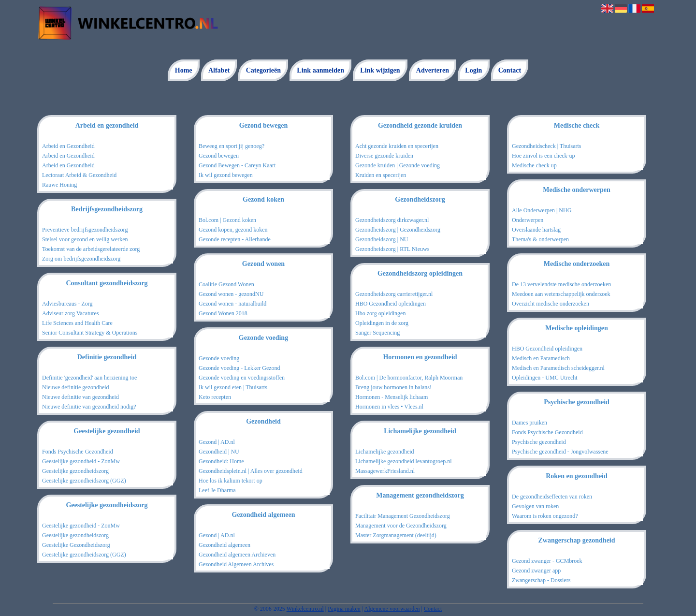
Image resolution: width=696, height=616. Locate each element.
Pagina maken (344, 609)
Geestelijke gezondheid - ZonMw (81, 461)
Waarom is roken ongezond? (545, 516)
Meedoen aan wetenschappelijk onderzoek (561, 294)
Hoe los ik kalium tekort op (231, 481)
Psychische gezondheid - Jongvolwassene (560, 452)
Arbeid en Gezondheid (68, 146)
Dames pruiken (529, 423)
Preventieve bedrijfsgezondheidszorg (85, 230)
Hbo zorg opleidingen (380, 313)
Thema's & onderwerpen (540, 239)
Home (184, 70)
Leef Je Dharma (217, 490)
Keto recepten (215, 397)
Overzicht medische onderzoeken (551, 304)
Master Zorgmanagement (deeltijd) (396, 535)
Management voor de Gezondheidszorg (401, 526)
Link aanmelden (320, 70)
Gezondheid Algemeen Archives (236, 564)
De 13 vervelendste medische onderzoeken (561, 284)
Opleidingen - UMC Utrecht (545, 378)
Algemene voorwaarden (392, 609)
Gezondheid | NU (219, 452)
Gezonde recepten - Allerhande (235, 239)
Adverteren (433, 70)
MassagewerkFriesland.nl (385, 471)
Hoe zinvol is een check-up (544, 156)
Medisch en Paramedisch (541, 358)
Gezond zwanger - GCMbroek (547, 561)
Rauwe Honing (59, 185)
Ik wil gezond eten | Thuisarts (233, 387)
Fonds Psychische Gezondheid (78, 452)
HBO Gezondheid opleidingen (391, 304)
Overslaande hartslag (536, 230)
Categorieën (263, 70)
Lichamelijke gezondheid (385, 452)
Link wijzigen (380, 70)
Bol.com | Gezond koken (227, 220)
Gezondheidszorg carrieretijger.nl (394, 294)
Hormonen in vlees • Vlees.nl (389, 407)
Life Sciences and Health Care (77, 323)
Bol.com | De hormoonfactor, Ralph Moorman (409, 378)
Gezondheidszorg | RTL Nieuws (392, 249)
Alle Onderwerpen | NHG (542, 210)
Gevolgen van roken (535, 506)
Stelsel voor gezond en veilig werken (85, 239)
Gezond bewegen (219, 156)
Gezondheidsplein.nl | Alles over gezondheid (251, 471)
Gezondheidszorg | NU (382, 239)
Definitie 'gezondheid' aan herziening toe (89, 378)
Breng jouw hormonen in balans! (393, 387)
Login (473, 70)
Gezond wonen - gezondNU (231, 294)
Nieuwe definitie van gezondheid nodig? (89, 407)
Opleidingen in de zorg (382, 323)
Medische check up (534, 165)
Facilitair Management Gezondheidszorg (403, 516)
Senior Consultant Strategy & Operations (90, 333)
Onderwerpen (528, 220)
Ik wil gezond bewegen (226, 175)
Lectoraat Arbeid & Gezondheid (79, 175)
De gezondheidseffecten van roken (552, 497)
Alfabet (219, 70)
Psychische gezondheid (539, 442)
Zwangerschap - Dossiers (541, 580)
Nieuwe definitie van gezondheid (80, 397)
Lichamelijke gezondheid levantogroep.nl (404, 461)
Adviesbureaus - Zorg (67, 304)
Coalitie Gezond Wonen (226, 284)
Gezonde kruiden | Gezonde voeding (398, 165)
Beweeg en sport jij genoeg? (232, 146)
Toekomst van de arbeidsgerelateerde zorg (91, 249)
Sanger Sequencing (377, 333)
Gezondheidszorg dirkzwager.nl (392, 220)
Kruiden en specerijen (381, 175)
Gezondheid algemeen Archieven (237, 555)
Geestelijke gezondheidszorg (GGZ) (84, 481)
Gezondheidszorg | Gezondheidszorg (398, 230)
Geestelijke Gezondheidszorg (76, 545)
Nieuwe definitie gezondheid (76, 387)
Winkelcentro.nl (305, 609)
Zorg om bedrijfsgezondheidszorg (81, 259)
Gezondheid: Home (221, 461)
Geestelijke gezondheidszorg (75, 471)
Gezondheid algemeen (225, 545)
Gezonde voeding (219, 358)
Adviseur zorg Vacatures (71, 313)
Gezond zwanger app (536, 571)
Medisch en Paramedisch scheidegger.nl (558, 368)
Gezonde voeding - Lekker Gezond (239, 368)
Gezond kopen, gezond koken (233, 230)
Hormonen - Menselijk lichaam (391, 397)
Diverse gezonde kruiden (384, 156)
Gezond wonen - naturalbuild (232, 304)
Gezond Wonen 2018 (223, 313)
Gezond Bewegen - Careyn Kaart (237, 165)
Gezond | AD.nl (217, 442)
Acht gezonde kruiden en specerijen (397, 146)
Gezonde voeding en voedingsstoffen (242, 378)
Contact (510, 70)
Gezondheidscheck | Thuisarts (546, 146)
